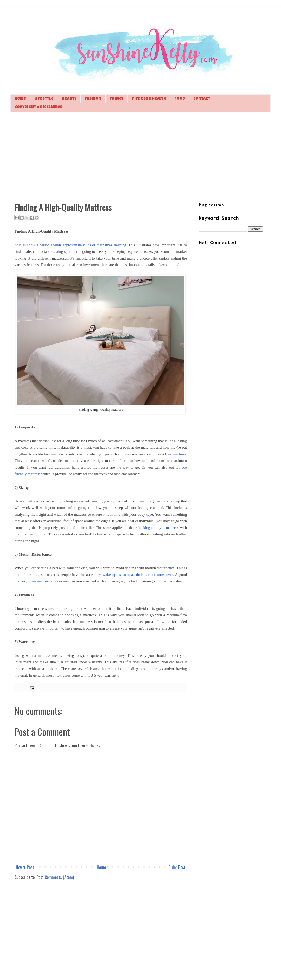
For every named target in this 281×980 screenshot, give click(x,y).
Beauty (69, 99)
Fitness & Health (149, 99)
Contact (202, 99)
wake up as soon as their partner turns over (138, 575)
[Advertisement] (140, 156)
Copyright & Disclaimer (39, 107)
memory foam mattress (32, 581)
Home (20, 99)
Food (180, 99)
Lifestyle (44, 99)
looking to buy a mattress (159, 528)
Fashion (93, 99)
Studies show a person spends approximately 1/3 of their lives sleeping (70, 245)
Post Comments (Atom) (55, 877)
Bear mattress (175, 454)
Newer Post (25, 867)
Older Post (177, 867)
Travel (117, 99)
